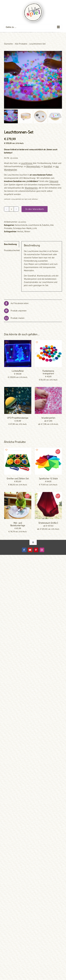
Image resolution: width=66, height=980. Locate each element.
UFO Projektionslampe (18, 418)
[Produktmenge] (11, 209)
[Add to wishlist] (8, 55)
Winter (27, 232)
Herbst (20, 232)
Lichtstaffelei (18, 371)
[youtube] (30, 550)
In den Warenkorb (35, 209)
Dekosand (54, 181)
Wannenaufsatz (33, 166)
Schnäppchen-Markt (22, 228)
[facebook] (24, 550)
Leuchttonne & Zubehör (39, 225)
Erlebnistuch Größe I (48, 523)
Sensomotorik (21, 225)
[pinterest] (36, 550)
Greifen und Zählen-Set (18, 478)
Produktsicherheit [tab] (12, 250)
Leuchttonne (27, 163)
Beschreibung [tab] (10, 244)
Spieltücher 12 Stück (48, 478)
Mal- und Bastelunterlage (18, 524)
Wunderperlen (31, 188)
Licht (35, 228)
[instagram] (42, 550)
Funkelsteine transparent (48, 372)
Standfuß (48, 166)
